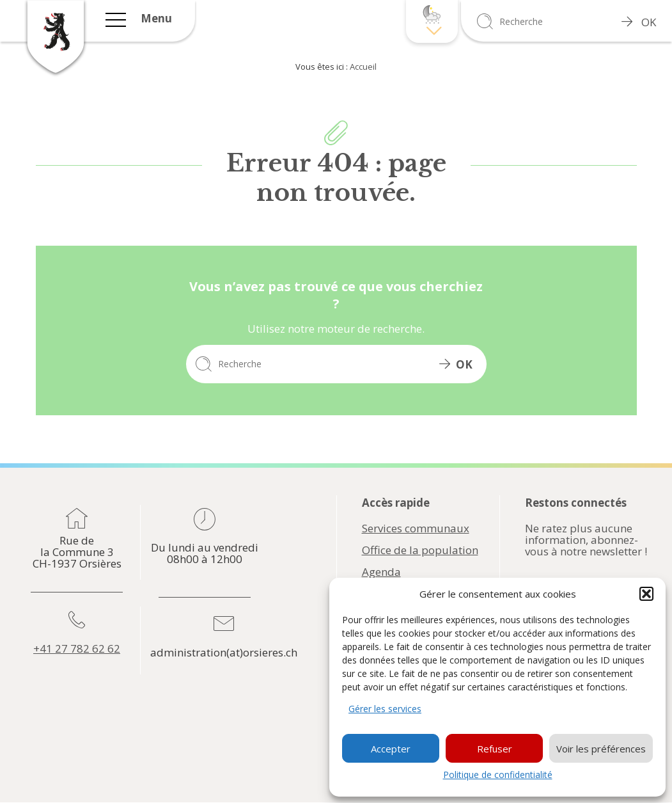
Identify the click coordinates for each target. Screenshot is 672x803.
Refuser (495, 749)
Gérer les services (385, 709)
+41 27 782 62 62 (77, 649)
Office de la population (420, 550)
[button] (646, 594)
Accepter (391, 749)
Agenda (381, 572)
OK (639, 22)
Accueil (363, 67)
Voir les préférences (601, 749)
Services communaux (416, 529)
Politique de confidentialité (498, 775)
